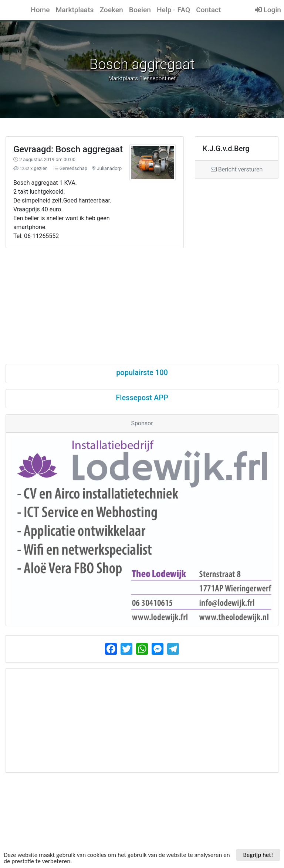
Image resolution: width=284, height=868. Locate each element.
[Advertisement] (142, 299)
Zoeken (111, 10)
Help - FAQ (173, 10)
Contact (208, 10)
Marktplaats (75, 10)
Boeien (140, 10)
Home (40, 10)
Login (268, 10)
